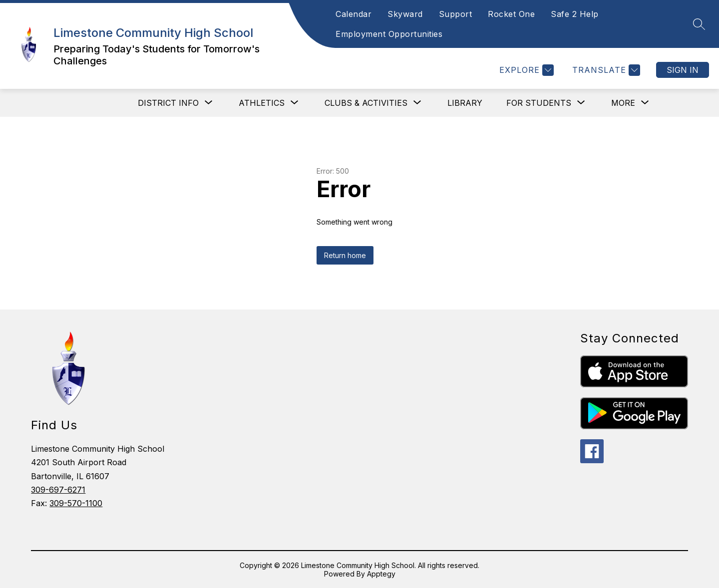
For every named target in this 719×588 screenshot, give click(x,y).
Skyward (405, 14)
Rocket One (511, 14)
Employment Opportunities (389, 34)
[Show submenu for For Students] (539, 103)
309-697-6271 (58, 490)
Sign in (683, 70)
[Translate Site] (605, 70)
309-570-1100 (76, 503)
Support (456, 14)
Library (465, 103)
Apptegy (381, 574)
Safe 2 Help (575, 14)
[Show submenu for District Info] (168, 103)
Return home (345, 255)
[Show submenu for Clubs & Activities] (366, 103)
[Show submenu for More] (623, 103)
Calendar (354, 14)
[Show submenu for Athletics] (262, 103)
